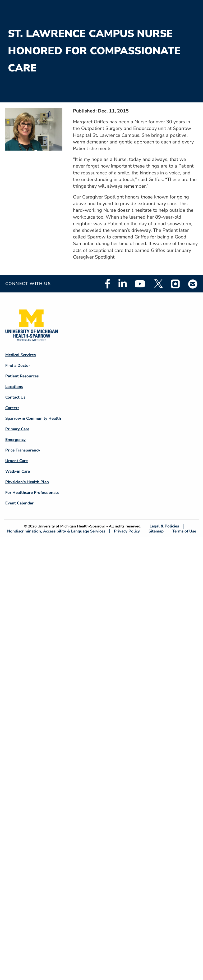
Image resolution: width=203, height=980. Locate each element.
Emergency (15, 440)
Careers (12, 408)
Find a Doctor (18, 365)
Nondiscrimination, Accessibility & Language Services (56, 531)
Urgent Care (17, 461)
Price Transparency (23, 450)
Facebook (108, 284)
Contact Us (15, 397)
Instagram (176, 284)
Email (193, 284)
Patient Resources (22, 376)
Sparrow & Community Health (33, 418)
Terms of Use (184, 531)
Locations (14, 387)
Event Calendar (19, 503)
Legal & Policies (164, 526)
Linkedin (123, 284)
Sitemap (156, 531)
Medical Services (20, 355)
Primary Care (17, 429)
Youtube (140, 284)
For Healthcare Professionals (32, 493)
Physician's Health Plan (27, 482)
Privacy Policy (127, 531)
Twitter (158, 284)
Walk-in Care (18, 471)
